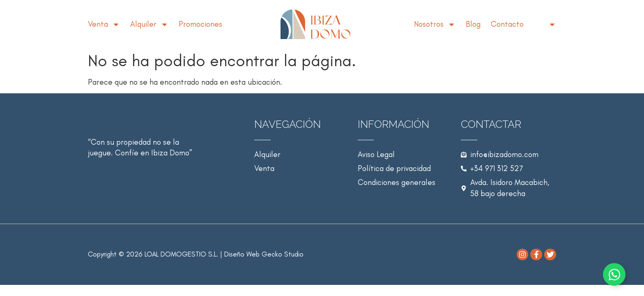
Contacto (507, 24)
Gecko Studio (283, 254)
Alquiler (149, 24)
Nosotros (435, 24)
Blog (473, 24)
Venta (104, 24)
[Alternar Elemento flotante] (614, 274)
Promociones (200, 24)
